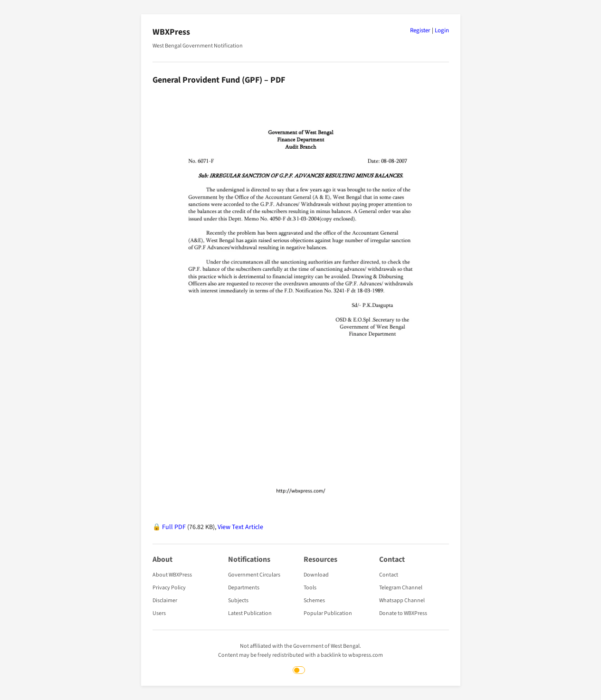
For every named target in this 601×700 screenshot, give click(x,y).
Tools (310, 588)
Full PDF (174, 527)
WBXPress (171, 32)
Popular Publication (328, 613)
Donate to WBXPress (403, 613)
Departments (244, 588)
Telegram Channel (401, 588)
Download (316, 575)
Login (442, 30)
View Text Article (240, 527)
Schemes (314, 601)
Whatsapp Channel (402, 601)
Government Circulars (254, 575)
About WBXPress (172, 575)
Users (159, 613)
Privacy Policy (169, 588)
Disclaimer (165, 601)
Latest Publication (250, 613)
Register (420, 30)
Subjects (238, 601)
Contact (389, 575)
